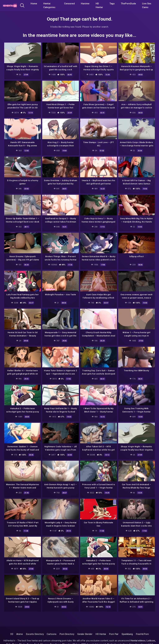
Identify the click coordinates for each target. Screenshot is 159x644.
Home (34, 4)
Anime (20, 634)
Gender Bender (85, 634)
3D (12, 634)
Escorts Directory (35, 634)
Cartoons (51, 634)
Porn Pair (114, 634)
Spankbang (127, 634)
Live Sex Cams (147, 5)
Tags (112, 4)
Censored (69, 4)
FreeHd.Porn (142, 634)
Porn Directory (67, 634)
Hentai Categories (49, 5)
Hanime (85, 4)
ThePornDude (128, 4)
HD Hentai (99, 5)
